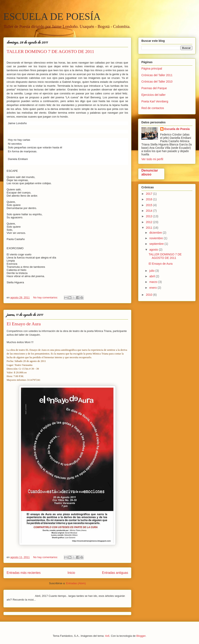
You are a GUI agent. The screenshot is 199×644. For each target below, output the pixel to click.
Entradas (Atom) (76, 583)
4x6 (107, 636)
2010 (150, 295)
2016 (150, 199)
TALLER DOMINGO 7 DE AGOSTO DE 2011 (50, 51)
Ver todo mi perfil (152, 159)
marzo (154, 282)
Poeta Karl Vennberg (155, 101)
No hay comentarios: (46, 297)
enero (153, 288)
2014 (150, 211)
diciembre (156, 233)
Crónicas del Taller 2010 (157, 82)
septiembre (157, 244)
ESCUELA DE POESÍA (52, 16)
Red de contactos (153, 108)
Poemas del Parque (154, 88)
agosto (154, 250)
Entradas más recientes (24, 573)
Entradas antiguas (115, 573)
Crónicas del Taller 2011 (157, 75)
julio (152, 271)
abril (152, 276)
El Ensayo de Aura (24, 324)
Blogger (141, 636)
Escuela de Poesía (177, 129)
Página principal (152, 68)
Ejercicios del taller (153, 95)
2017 (150, 194)
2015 (150, 205)
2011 (150, 228)
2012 (150, 222)
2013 (150, 216)
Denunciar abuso (150, 172)
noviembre (156, 238)
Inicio (71, 573)
